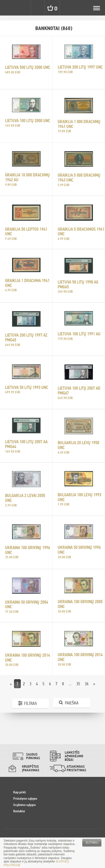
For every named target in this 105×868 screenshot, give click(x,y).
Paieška (72, 703)
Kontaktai (19, 811)
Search (38, 8)
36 (87, 684)
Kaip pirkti (20, 792)
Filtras (31, 703)
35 (78, 684)
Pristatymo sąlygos (25, 798)
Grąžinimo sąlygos (24, 805)
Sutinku (92, 843)
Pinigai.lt (8, 8)
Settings (24, 8)
